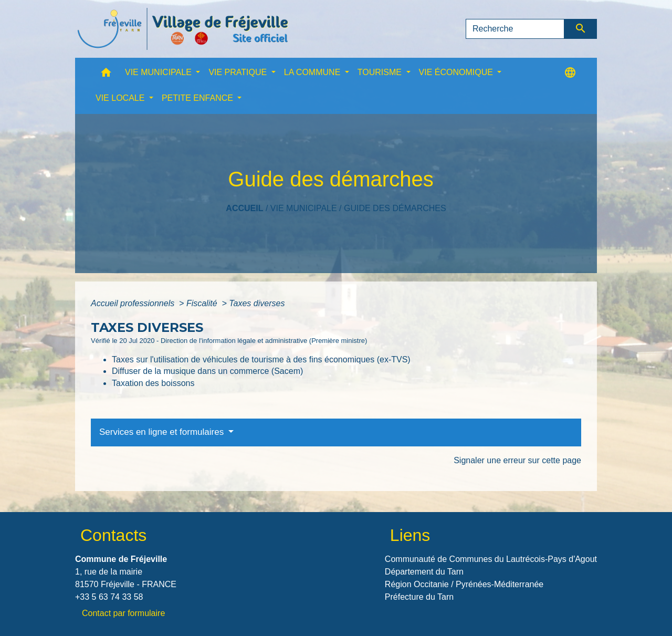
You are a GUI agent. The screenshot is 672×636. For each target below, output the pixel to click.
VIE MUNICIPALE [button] (159, 72)
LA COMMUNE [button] (313, 72)
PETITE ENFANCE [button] (198, 98)
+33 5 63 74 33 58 (109, 597)
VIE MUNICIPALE (304, 208)
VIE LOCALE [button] (121, 98)
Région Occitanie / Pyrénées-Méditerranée (464, 584)
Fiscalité (203, 303)
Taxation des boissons (153, 383)
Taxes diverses (257, 303)
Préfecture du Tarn (419, 597)
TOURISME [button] (381, 72)
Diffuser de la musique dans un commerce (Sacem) (207, 371)
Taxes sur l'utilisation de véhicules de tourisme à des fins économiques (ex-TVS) (261, 359)
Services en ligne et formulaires (163, 432)
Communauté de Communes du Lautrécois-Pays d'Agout (491, 559)
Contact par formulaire (123, 613)
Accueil (244, 208)
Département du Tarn (424, 572)
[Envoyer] (581, 29)
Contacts (113, 535)
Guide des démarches (395, 208)
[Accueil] (183, 29)
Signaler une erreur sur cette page (517, 460)
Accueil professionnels (134, 303)
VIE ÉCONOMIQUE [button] (457, 72)
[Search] (515, 29)
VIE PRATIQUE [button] (239, 72)
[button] (106, 75)
